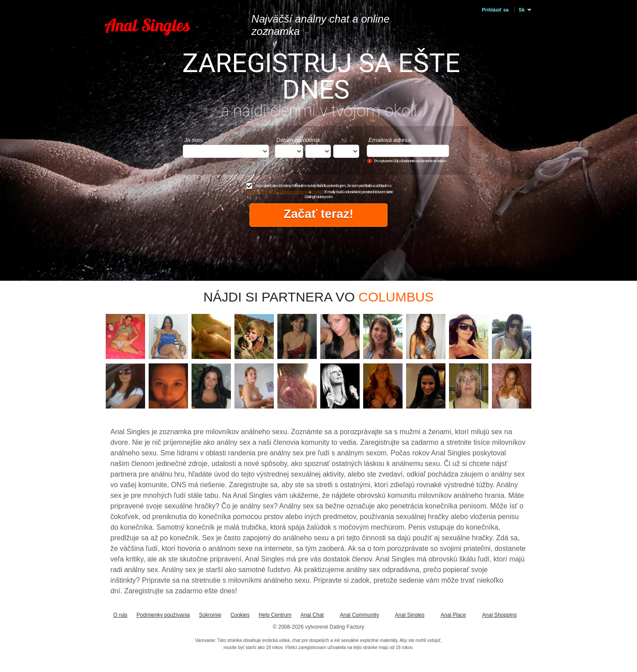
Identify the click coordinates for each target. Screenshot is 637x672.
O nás (120, 615)
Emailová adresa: (390, 140)
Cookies (318, 192)
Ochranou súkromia (294, 192)
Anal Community (359, 615)
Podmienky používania (163, 615)
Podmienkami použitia (261, 192)
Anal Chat (312, 615)
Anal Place (453, 615)
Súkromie (210, 615)
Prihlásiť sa (495, 10)
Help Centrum (275, 615)
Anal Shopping (499, 615)
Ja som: (194, 140)
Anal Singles (410, 615)
